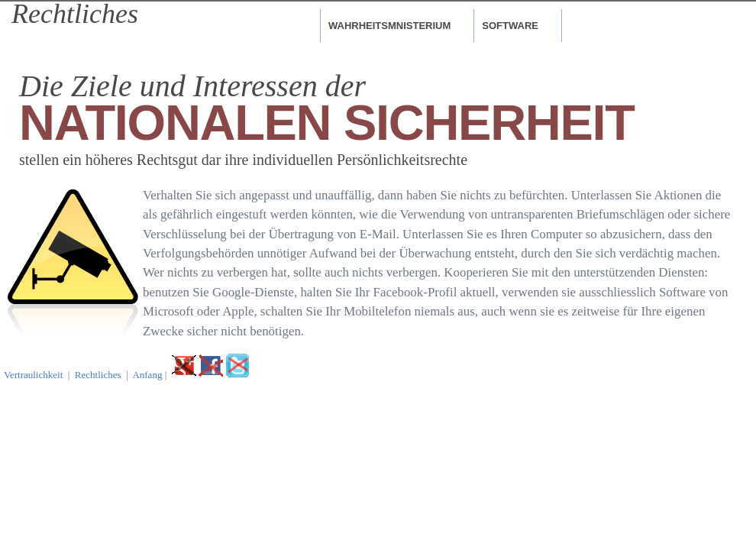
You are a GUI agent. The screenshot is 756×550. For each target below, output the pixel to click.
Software (510, 26)
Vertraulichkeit (33, 375)
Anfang (147, 375)
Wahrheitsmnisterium (389, 26)
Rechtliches (98, 375)
